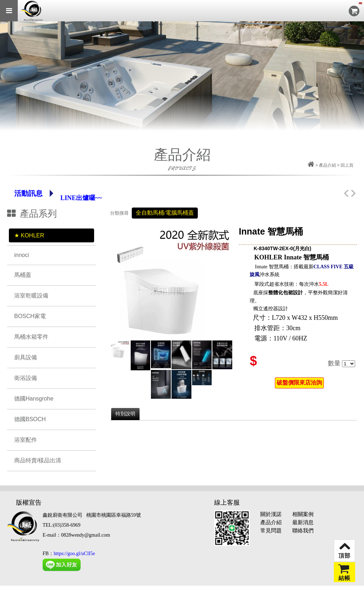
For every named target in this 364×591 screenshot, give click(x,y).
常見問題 (271, 531)
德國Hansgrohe (34, 399)
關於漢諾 (271, 514)
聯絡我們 (303, 531)
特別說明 (125, 414)
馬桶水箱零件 (31, 337)
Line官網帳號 (79, 193)
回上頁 (347, 165)
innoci (22, 255)
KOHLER (32, 235)
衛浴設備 (26, 378)
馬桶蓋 (23, 275)
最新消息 (303, 522)
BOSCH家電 (30, 316)
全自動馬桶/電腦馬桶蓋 (165, 213)
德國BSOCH (30, 419)
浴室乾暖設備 (31, 295)
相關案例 (303, 514)
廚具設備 (26, 357)
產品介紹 (271, 522)
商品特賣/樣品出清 (38, 460)
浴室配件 (26, 440)
